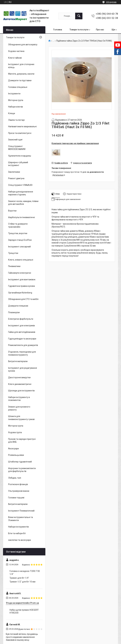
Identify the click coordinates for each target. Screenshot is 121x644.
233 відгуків (111, 2)
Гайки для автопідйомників (22, 332)
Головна (58, 30)
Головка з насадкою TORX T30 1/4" (25, 573)
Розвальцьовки (16, 455)
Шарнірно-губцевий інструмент (18, 164)
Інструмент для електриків (21, 326)
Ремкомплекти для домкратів (23, 345)
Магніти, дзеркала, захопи (21, 74)
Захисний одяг (15, 140)
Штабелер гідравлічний (20, 462)
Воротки (12, 211)
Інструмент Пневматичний (21, 511)
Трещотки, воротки (18, 233)
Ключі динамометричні (20, 384)
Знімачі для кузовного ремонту (19, 408)
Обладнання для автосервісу (23, 45)
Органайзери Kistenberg (20, 293)
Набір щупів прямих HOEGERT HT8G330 (24, 611)
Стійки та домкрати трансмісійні (18, 225)
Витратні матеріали (18, 361)
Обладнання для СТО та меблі (23, 299)
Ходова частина (16, 51)
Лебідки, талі (15, 478)
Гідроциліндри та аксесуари (22, 339)
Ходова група (15, 432)
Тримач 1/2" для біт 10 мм (22, 582)
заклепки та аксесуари (20, 540)
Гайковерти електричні (20, 273)
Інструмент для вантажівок (22, 280)
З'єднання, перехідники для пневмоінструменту (22, 353)
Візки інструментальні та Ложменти (20, 519)
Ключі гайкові (15, 58)
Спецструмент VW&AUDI (20, 185)
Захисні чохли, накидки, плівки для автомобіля (23, 203)
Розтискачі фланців (18, 484)
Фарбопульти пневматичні (21, 217)
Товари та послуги (79, 30)
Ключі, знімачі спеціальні (21, 260)
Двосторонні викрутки (19, 377)
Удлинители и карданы (20, 156)
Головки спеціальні (18, 87)
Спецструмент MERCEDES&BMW (17, 148)
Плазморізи (14, 312)
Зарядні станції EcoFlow (20, 240)
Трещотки (13, 253)
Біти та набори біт (17, 533)
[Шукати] (79, 16)
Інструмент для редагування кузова (23, 369)
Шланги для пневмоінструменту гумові (21, 418)
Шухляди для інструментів (21, 391)
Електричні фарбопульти (21, 319)
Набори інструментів (18, 527)
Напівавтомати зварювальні (22, 126)
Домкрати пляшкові (18, 306)
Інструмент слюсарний (19, 247)
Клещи (12, 113)
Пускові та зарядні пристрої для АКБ (22, 441)
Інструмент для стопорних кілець (21, 66)
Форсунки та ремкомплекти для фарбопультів (22, 470)
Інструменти (14, 94)
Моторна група (16, 100)
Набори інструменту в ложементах (19, 399)
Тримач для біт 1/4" (19, 578)
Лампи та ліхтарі (16, 120)
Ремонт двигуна (16, 178)
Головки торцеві (16, 498)
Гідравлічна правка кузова (21, 286)
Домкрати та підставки (20, 80)
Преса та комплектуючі (20, 133)
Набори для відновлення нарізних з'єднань (21, 193)
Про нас (100, 30)
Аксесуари (13, 449)
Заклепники (14, 172)
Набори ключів (16, 107)
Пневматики (14, 266)
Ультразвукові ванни (19, 491)
